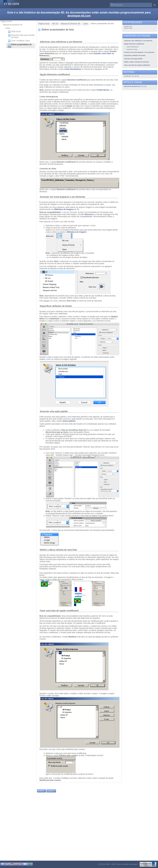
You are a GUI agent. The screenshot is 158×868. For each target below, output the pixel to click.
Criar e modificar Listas (19, 41)
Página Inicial (6, 21)
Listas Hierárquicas (73, 69)
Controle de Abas (48, 169)
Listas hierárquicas (49, 97)
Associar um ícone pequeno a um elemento (62, 197)
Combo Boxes (103, 90)
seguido (51, 791)
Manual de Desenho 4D (13, 25)
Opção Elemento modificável (55, 74)
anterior (41, 791)
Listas (8, 28)
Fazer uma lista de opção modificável (59, 611)
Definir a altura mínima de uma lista (58, 550)
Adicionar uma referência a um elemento (61, 42)
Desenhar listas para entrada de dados (21, 36)
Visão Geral (14, 32)
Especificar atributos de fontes (56, 306)
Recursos (89, 214)
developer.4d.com (79, 16)
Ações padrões (69, 421)
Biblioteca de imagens (64, 209)
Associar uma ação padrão (54, 411)
